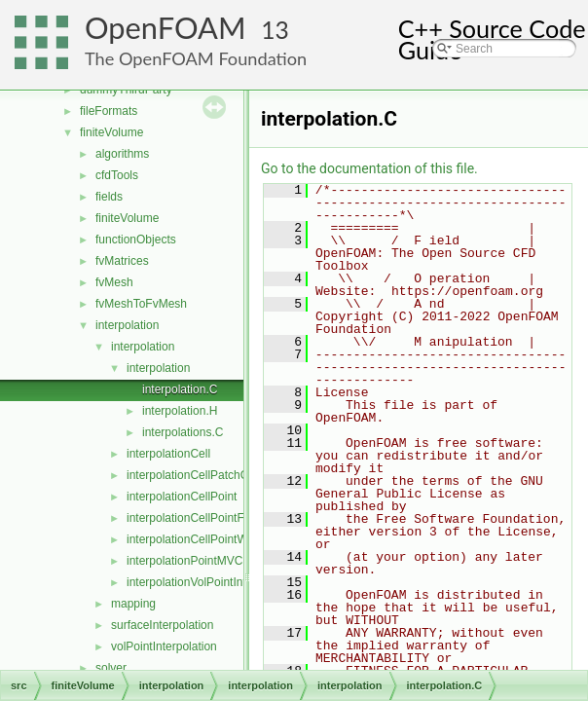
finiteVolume (111, 132)
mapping (133, 604)
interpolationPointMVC (184, 561)
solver (111, 668)
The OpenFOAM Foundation (196, 58)
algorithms (122, 154)
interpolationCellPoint (182, 497)
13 (275, 30)
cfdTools (117, 175)
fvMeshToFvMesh (141, 304)
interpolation (127, 325)
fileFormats (109, 111)
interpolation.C (180, 389)
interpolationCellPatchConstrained (215, 475)
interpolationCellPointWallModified (215, 539)
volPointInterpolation (164, 646)
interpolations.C (183, 432)
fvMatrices (122, 261)
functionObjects (136, 240)
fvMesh (114, 282)
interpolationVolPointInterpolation (212, 582)
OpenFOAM (165, 28)
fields (109, 197)
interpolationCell (168, 454)
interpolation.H (180, 411)
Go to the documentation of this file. (369, 168)
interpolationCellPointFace (195, 518)
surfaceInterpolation (162, 625)
